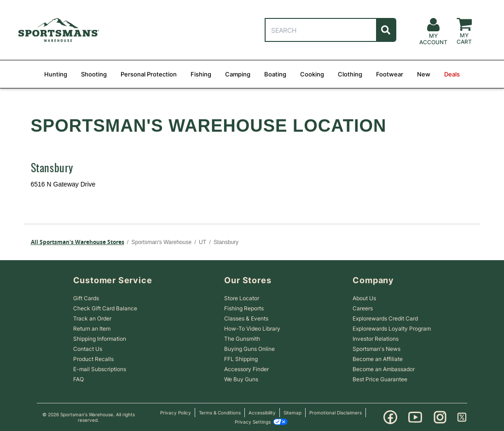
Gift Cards (86, 298)
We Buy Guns (241, 379)
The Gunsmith (242, 339)
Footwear (390, 74)
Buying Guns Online (249, 349)
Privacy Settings (261, 422)
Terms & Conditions (220, 413)
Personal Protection (149, 74)
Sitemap (293, 413)
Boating (275, 74)
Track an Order (92, 318)
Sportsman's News (377, 349)
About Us (364, 298)
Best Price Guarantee (380, 379)
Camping (238, 74)
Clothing (350, 74)
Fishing (201, 74)
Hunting (56, 74)
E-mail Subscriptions (100, 369)
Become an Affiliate (378, 359)
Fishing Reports (244, 308)
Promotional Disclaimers (336, 413)
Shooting (94, 74)
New (424, 74)
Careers (363, 308)
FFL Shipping (241, 359)
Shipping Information (100, 339)
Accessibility (262, 413)
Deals (452, 74)
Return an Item (92, 329)
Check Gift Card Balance (105, 308)
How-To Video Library (252, 329)
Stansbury (52, 169)
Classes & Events (246, 318)
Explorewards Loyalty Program (392, 329)
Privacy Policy (176, 413)
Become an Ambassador (384, 369)
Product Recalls (93, 359)
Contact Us (88, 349)
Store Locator (242, 298)
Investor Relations (376, 339)
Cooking (312, 74)
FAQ (78, 379)
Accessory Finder (246, 369)
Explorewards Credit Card (385, 318)
